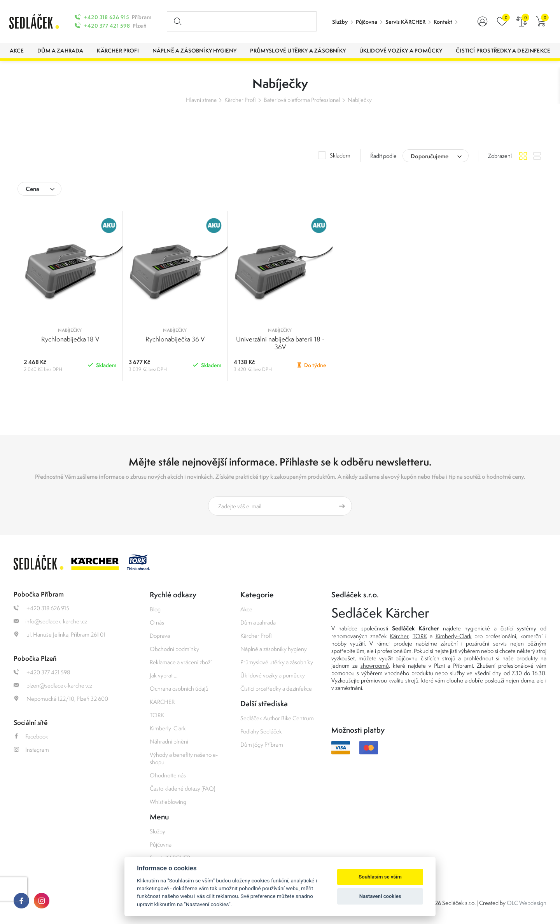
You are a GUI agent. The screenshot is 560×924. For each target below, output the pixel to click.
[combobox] (436, 156)
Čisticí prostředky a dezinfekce (276, 689)
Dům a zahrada (258, 622)
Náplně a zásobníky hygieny (274, 649)
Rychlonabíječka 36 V (175, 339)
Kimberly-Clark (168, 728)
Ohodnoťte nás (168, 775)
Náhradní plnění (169, 741)
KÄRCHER (162, 702)
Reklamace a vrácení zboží (181, 662)
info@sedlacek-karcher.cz (50, 621)
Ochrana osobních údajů (179, 689)
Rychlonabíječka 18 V (70, 339)
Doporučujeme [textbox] (430, 156)
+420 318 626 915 (106, 17)
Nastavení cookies (380, 896)
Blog (155, 609)
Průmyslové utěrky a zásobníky (277, 662)
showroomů (375, 666)
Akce (246, 609)
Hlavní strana (201, 100)
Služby (340, 22)
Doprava (160, 636)
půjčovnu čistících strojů (425, 658)
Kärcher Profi (240, 100)
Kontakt (443, 22)
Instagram (31, 750)
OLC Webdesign (527, 903)
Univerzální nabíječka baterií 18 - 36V (280, 343)
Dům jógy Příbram (262, 745)
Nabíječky (360, 100)
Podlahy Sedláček (261, 731)
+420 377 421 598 (107, 26)
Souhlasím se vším (380, 877)
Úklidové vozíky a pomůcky (273, 675)
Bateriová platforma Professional (302, 100)
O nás (157, 622)
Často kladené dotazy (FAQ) (182, 788)
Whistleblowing (168, 802)
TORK (157, 715)
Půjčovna (367, 22)
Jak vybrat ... (164, 675)
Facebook (31, 736)
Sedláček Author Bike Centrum (277, 718)
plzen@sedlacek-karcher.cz (53, 685)
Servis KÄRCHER (405, 22)
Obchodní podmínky (174, 649)
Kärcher (399, 636)
